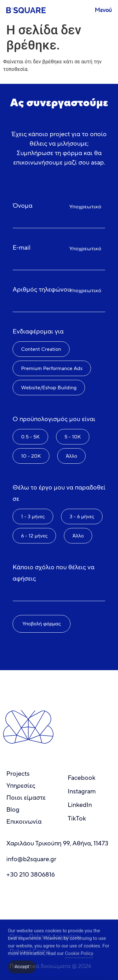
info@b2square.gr (31, 859)
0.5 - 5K (30, 437)
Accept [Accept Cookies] (22, 973)
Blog (13, 810)
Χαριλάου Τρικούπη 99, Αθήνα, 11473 (57, 843)
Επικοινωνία (24, 822)
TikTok (77, 818)
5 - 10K (73, 437)
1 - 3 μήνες (33, 516)
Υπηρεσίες (21, 786)
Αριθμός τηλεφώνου (42, 290)
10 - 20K (31, 456)
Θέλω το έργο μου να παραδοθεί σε (59, 493)
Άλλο (71, 456)
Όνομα (22, 206)
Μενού (103, 10)
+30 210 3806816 (31, 875)
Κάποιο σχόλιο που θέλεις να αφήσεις (53, 573)
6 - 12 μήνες (34, 536)
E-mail (22, 248)
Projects (18, 774)
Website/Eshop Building (49, 388)
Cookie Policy (79, 960)
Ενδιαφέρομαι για (38, 331)
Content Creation (41, 349)
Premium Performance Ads (52, 368)
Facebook (81, 778)
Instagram (82, 791)
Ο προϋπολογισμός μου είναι (54, 419)
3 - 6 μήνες (82, 516)
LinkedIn (80, 805)
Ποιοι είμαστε (26, 798)
